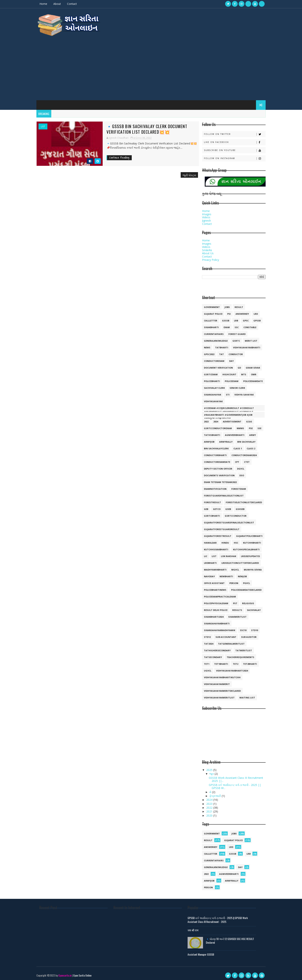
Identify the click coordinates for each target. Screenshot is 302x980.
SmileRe (203, 248)
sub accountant (222, 635)
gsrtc (232, 338)
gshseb (236, 507)
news (203, 345)
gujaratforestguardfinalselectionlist (225, 520)
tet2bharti (246, 662)
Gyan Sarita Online (86, 973)
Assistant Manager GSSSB (202, 952)
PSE (247, 426)
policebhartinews (211, 588)
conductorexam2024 (240, 453)
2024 (212, 419)
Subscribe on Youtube (231, 148)
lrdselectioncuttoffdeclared (236, 561)
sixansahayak (209, 392)
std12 (203, 635)
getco (213, 507)
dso (238, 473)
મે (207, 790)
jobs (223, 305)
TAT (218, 352)
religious (244, 601)
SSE (256, 426)
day (228, 359)
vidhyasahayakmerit (213, 682)
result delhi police (212, 608)
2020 (206, 813)
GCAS (245, 419)
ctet (243, 460)
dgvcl (237, 466)
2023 (206, 801)
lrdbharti (206, 561)
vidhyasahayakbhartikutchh (218, 675)
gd (235, 365)
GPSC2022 (205, 352)
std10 (251, 628)
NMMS (237, 426)
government (208, 305)
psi (225, 312)
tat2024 (205, 641)
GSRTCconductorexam (214, 426)
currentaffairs (210, 332)
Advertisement (228, 419)
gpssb (253, 318)
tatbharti (218, 345)
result (235, 305)
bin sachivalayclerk (212, 446)
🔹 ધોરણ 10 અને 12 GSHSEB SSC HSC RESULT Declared (231, 938)
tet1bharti (217, 662)
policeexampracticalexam (216, 594)
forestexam (235, 487)
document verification (215, 365)
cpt (233, 460)
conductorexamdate (213, 460)
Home (47, 4)
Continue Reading (111, 156)
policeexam (228, 379)
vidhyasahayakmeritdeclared (219, 689)
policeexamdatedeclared (242, 588)
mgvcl (231, 567)
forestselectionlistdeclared (240, 500)
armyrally (222, 439)
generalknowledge (212, 338)
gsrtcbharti (208, 513)
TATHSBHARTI (208, 433)
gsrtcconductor (232, 513)
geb (202, 507)
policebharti (208, 379)
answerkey (238, 312)
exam (223, 325)
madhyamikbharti (211, 567)
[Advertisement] (151, 65)
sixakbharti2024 (210, 614)
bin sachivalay (242, 439)
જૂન (208, 772)
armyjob (205, 439)
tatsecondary (209, 655)
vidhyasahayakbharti (243, 345)
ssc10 (239, 628)
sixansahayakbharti (213, 621)
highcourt (226, 372)
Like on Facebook (231, 140)
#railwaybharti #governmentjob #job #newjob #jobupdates (224, 413)
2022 (202, 419)
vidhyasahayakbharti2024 (228, 668)
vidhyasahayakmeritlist (215, 695)
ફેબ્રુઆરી (212, 794)
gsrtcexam (207, 372)
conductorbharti (211, 453)
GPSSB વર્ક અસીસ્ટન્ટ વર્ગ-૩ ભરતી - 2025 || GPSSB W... (231, 784)
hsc (232, 540)
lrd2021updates (247, 554)
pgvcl (243, 581)
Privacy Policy (207, 258)
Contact (76, 4)
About (61, 4)
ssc (233, 325)
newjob (238, 574)
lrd (252, 312)
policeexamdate (249, 379)
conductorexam (210, 359)
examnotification (211, 487)
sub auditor (245, 635)
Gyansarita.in (69, 973)
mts (240, 372)
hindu (221, 540)
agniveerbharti (231, 433)
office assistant (210, 581)
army (249, 433)
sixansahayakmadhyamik (216, 628)
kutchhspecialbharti (242, 547)
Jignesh (203, 218)
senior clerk (233, 386)
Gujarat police (209, 312)
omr (250, 372)
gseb (224, 507)
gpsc (242, 318)
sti (224, 392)
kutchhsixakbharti (212, 547)
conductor (232, 352)
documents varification (215, 473)
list (47, 124)
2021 (206, 809)
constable (246, 325)
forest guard (233, 332)
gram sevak (249, 365)
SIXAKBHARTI (208, 325)
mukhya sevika (249, 567)
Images (203, 212)
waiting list (243, 695)
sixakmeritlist (234, 614)
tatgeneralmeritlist (227, 641)
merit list (247, 338)
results (233, 608)
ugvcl (204, 668)
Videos (202, 215)
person (230, 581)
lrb (232, 318)
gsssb (222, 318)
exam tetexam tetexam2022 (216, 480)
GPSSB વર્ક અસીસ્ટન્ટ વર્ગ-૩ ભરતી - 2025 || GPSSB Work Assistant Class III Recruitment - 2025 (219, 918)
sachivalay (250, 608)
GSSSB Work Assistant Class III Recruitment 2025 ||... (232, 777)
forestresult (209, 500)
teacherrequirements (237, 655)
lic (202, 554)
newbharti (222, 574)
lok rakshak (225, 554)
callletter (207, 318)
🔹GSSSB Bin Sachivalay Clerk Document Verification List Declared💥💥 (139, 127)
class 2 (247, 446)
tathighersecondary (213, 648)
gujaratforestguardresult (218, 527)
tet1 (203, 662)
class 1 (234, 446)
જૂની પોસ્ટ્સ (181, 173)
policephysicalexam (212, 601)
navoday (206, 574)
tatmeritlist (240, 648)
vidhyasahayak (209, 399)
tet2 (232, 662)
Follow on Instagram (231, 156)
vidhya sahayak (240, 392)
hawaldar (206, 540)
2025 (206, 768)
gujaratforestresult (214, 534)
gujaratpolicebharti (245, 534)
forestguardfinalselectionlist (220, 493)
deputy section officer (214, 466)
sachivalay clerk (211, 386)
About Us (204, 251)
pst (231, 601)
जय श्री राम (194, 928)
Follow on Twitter (231, 132)
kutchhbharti (248, 540)
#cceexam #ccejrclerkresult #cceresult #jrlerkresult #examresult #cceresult (225, 406)
